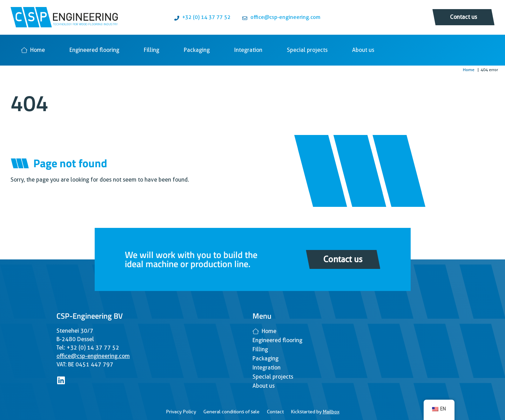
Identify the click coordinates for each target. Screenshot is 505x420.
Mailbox (331, 412)
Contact (275, 412)
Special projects (307, 50)
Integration (248, 50)
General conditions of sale (231, 412)
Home (33, 50)
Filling (151, 50)
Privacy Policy (181, 412)
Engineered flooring (94, 50)
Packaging (197, 50)
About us (363, 50)
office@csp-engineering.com (93, 356)
